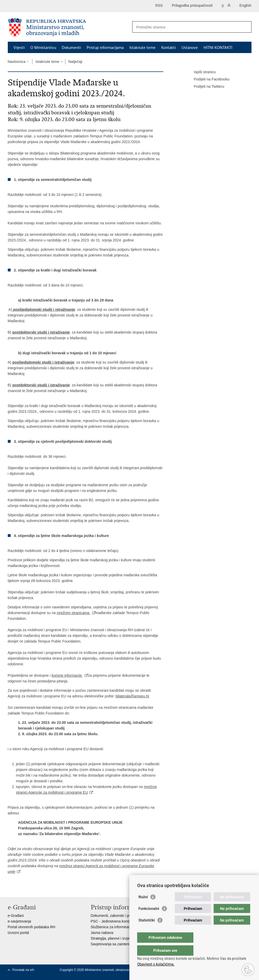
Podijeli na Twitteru (205, 87)
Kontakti (169, 48)
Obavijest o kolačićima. (156, 964)
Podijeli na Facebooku (208, 79)
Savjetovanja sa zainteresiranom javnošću (125, 944)
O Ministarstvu (43, 48)
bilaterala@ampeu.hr (132, 696)
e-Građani (16, 916)
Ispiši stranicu (201, 72)
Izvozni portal (18, 933)
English (246, 5)
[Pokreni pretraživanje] (246, 27)
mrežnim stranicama (74, 613)
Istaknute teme (142, 48)
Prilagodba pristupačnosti (192, 5)
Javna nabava (102, 933)
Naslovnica (17, 62)
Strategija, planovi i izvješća (113, 938)
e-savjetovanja (19, 921)
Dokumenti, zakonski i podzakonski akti (122, 916)
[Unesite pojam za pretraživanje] (186, 27)
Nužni (143, 907)
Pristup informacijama (105, 48)
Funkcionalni (149, 919)
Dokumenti (71, 48)
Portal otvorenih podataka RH (32, 927)
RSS (159, 5)
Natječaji (75, 62)
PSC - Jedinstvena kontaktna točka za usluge (127, 921)
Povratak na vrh (23, 970)
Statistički (147, 931)
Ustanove (190, 48)
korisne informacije (67, 675)
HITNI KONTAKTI (218, 48)
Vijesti (19, 48)
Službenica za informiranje (112, 927)
